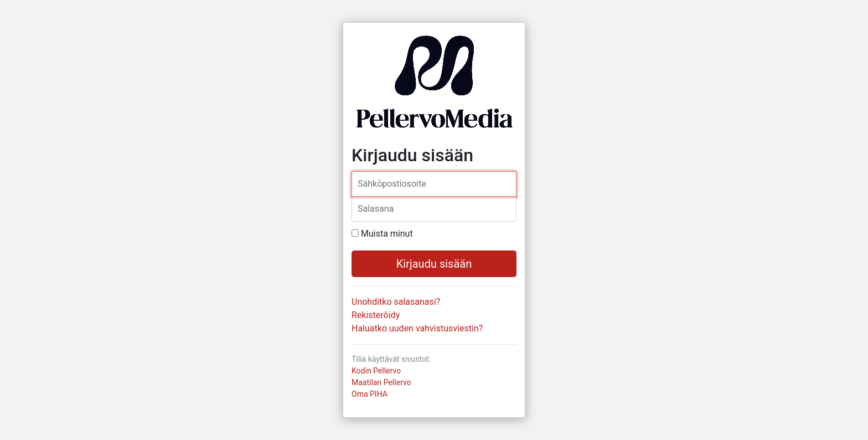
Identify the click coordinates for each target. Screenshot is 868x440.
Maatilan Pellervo (381, 382)
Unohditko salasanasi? (396, 302)
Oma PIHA (370, 394)
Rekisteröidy (376, 315)
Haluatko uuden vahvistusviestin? (417, 328)
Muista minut (387, 234)
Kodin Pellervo (376, 371)
